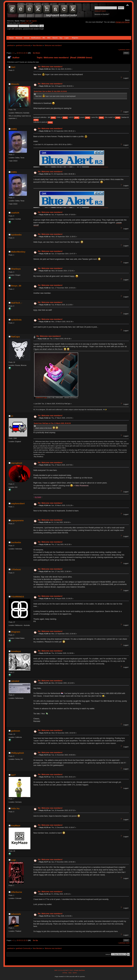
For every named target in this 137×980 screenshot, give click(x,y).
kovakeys (16, 651)
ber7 (13, 775)
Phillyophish (17, 753)
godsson (15, 731)
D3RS (14, 129)
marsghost (17, 463)
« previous (122, 50)
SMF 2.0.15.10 (59, 970)
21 (22, 53)
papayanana (17, 520)
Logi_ (14, 860)
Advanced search (100, 11)
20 (20, 53)
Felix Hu (15, 808)
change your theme (123, 22)
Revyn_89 (16, 286)
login (27, 21)
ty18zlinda (16, 320)
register (34, 21)
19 (18, 53)
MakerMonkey (18, 252)
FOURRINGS (18, 597)
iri (12, 416)
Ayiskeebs (16, 235)
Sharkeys (16, 269)
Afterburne (17, 892)
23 (27, 53)
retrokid (15, 681)
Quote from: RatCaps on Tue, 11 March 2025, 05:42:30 (52, 423)
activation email (26, 23)
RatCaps (15, 337)
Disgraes (16, 632)
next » (128, 50)
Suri (13, 67)
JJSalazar (16, 569)
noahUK (15, 213)
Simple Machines (79, 970)
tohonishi (16, 914)
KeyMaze (16, 825)
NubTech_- (16, 303)
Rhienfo (15, 84)
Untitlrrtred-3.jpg (40, 398)
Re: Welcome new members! (50, 67)
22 (24, 53)
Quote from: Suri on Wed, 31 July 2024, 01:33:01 (50, 91)
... (16, 53)
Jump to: (108, 954)
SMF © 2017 (69, 970)
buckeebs (16, 542)
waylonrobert (18, 503)
